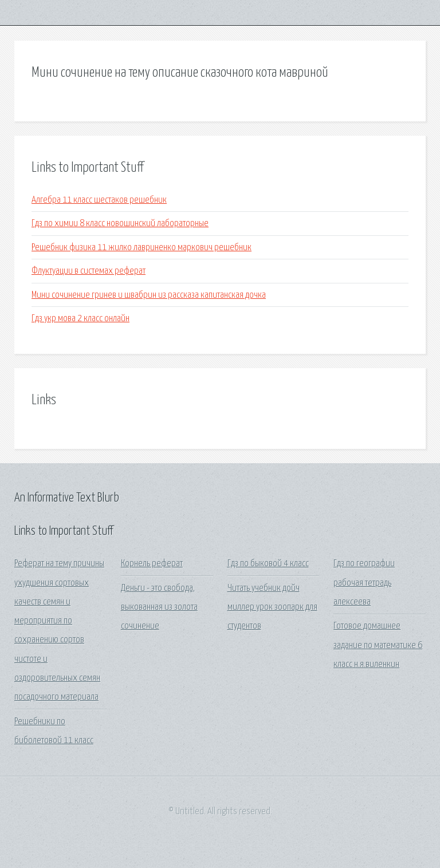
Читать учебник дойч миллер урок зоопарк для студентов (272, 607)
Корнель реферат (152, 564)
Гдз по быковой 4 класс (268, 564)
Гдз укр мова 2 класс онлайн (80, 319)
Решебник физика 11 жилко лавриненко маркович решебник (142, 248)
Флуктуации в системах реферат (89, 271)
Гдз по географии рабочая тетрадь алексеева (364, 583)
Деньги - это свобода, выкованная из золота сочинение (159, 607)
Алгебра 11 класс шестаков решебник (99, 200)
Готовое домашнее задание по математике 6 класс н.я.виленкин (378, 645)
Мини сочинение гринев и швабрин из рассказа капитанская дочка (149, 295)
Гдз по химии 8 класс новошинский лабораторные (120, 224)
